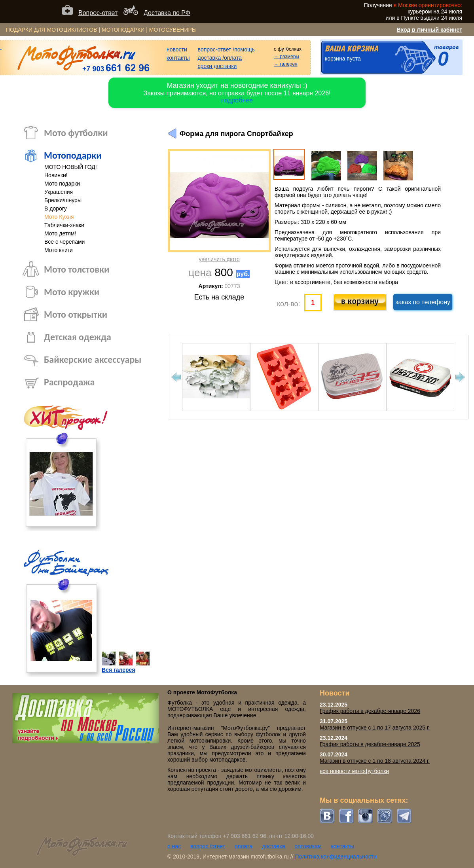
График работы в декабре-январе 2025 (370, 744)
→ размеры (286, 57)
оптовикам (308, 846)
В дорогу (56, 208)
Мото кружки (72, 292)
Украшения (59, 192)
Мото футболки (76, 133)
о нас (174, 846)
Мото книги (59, 250)
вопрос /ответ (208, 846)
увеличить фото (219, 259)
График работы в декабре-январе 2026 (370, 711)
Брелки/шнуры (63, 200)
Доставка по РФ (167, 13)
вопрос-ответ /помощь (226, 49)
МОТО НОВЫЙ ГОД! (71, 167)
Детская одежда (78, 337)
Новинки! (56, 175)
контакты (178, 58)
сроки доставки (217, 66)
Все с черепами (64, 242)
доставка (274, 846)
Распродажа (69, 382)
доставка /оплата (220, 58)
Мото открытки (76, 314)
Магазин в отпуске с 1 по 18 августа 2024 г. (375, 761)
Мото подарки (62, 184)
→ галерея (286, 64)
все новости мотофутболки (354, 771)
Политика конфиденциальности (336, 857)
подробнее (237, 100)
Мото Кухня (59, 217)
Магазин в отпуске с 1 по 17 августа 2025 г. (375, 728)
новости (177, 49)
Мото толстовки (77, 269)
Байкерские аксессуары (93, 359)
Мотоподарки (73, 155)
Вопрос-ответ (98, 13)
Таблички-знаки (64, 225)
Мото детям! (60, 233)
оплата (244, 846)
